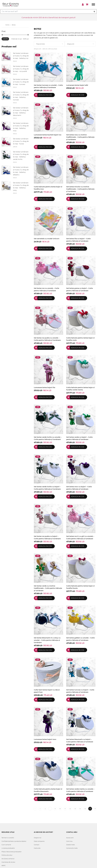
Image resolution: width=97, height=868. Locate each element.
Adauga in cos (45, 95)
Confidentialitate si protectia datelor (14, 841)
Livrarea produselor (8, 848)
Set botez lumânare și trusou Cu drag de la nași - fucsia (21, 141)
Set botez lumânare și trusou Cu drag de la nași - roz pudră (21, 69)
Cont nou (69, 841)
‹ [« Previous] (35, 809)
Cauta (5, 39)
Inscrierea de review (8, 862)
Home (8, 25)
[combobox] (49, 44)
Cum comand (6, 845)
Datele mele (70, 845)
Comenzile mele (72, 848)
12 (70, 809)
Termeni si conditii (8, 838)
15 (85, 809)
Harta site (37, 848)
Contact (37, 845)
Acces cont (70, 838)
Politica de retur (7, 855)
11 (65, 809)
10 (60, 809)
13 (75, 809)
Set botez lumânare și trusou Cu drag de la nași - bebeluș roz (21, 56)
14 (80, 809)
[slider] (2, 35)
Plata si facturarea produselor (12, 852)
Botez (14, 25)
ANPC (4, 865)
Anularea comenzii (8, 859)
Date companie (39, 841)
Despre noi (38, 838)
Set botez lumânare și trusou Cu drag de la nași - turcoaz (21, 82)
